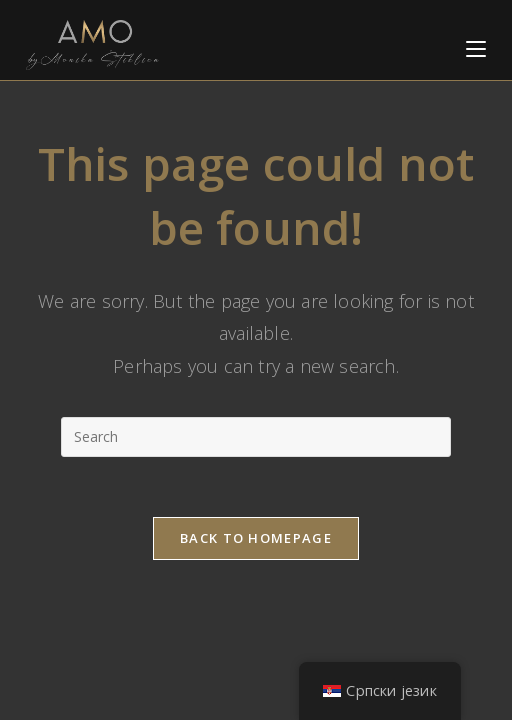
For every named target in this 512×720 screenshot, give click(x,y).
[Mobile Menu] (476, 44)
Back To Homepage (256, 538)
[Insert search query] (256, 437)
